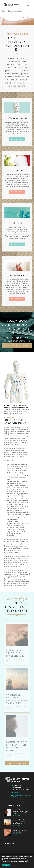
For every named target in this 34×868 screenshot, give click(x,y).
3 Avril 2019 (16, 834)
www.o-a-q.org (9, 418)
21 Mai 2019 (17, 816)
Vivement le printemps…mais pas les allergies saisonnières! (21, 822)
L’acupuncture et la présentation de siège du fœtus (21, 812)
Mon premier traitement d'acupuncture (20, 831)
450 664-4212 (18, 792)
